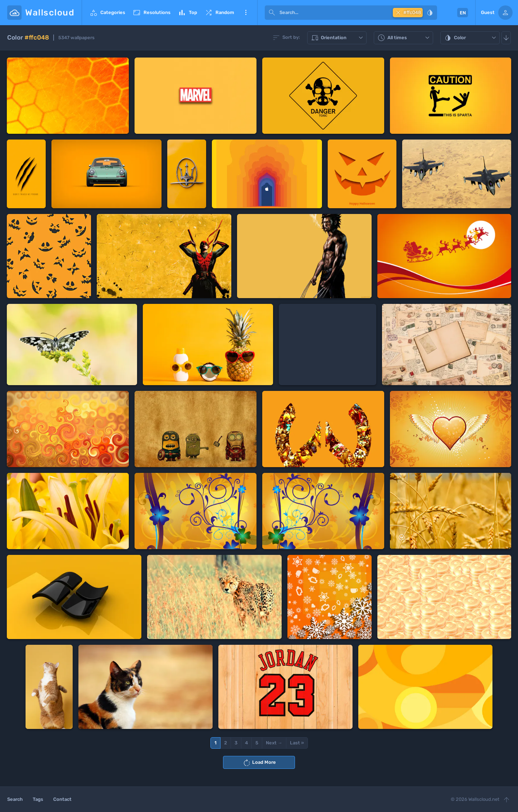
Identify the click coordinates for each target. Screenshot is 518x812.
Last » (297, 743)
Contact (62, 799)
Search (15, 799)
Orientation (338, 38)
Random (219, 13)
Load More (259, 763)
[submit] (272, 13)
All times (404, 38)
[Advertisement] (328, 345)
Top (187, 13)
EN (463, 13)
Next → (274, 743)
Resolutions (151, 13)
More (246, 13)
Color (471, 38)
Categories (107, 13)
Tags (38, 799)
